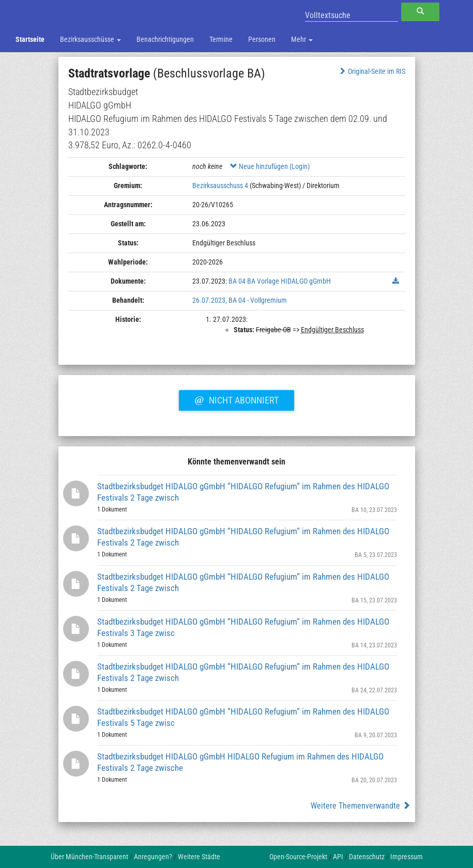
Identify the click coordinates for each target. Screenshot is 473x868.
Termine (221, 39)
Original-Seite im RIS (371, 71)
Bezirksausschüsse (90, 39)
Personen (262, 39)
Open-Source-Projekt (298, 857)
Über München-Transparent (89, 857)
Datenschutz (367, 857)
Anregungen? (153, 857)
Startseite (30, 39)
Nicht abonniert (236, 399)
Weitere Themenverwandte (361, 806)
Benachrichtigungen (165, 39)
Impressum (407, 857)
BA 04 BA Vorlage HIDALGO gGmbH (280, 281)
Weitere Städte (199, 857)
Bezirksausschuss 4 (220, 185)
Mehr (302, 39)
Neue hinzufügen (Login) (270, 166)
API (338, 857)
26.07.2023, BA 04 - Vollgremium (240, 300)
